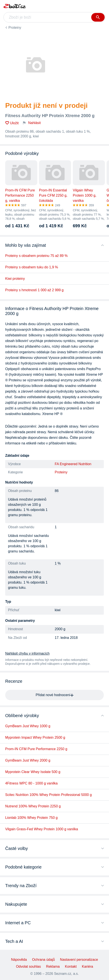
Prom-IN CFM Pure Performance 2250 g (36, 749)
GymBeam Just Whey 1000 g (28, 726)
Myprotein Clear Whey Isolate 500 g (33, 772)
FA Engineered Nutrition (73, 464)
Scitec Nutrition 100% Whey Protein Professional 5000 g (48, 795)
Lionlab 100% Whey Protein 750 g (31, 818)
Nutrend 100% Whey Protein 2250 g (33, 806)
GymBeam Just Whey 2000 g (28, 760)
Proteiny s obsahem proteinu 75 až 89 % (36, 256)
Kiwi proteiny (15, 279)
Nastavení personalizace (79, 960)
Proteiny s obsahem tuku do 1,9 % (32, 267)
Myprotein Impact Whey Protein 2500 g (35, 737)
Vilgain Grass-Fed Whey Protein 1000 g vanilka (42, 829)
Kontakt (71, 966)
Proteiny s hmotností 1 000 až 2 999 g (34, 290)
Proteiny (15, 28)
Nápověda (19, 960)
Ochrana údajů (43, 960)
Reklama (53, 966)
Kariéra (88, 966)
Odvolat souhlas (28, 966)
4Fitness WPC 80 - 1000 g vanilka (31, 783)
